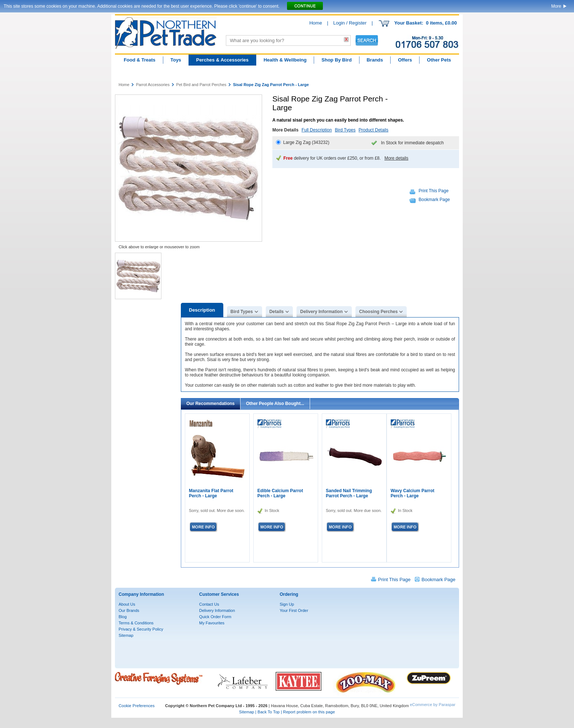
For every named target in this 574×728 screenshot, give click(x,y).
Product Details (374, 130)
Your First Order (294, 610)
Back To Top (269, 712)
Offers (405, 60)
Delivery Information (321, 312)
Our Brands (129, 610)
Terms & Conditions (136, 623)
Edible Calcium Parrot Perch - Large (280, 493)
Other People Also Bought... (275, 404)
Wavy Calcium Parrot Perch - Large (413, 493)
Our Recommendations (210, 404)
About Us (127, 604)
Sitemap (126, 635)
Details (277, 312)
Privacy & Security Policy (141, 629)
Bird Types (345, 130)
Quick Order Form (215, 617)
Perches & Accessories (222, 60)
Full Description (317, 130)
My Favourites (212, 623)
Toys (176, 60)
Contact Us (209, 604)
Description (202, 310)
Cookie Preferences (137, 706)
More (556, 6)
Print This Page (434, 191)
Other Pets (439, 60)
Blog (123, 617)
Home (316, 23)
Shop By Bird (336, 60)
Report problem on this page (309, 712)
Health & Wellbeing (285, 60)
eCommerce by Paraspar (433, 705)
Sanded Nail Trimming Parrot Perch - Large (349, 493)
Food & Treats (140, 60)
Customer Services (219, 594)
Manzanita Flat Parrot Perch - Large (211, 493)
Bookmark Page (434, 200)
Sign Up (287, 604)
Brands (375, 60)
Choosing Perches (378, 312)
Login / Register (350, 23)
